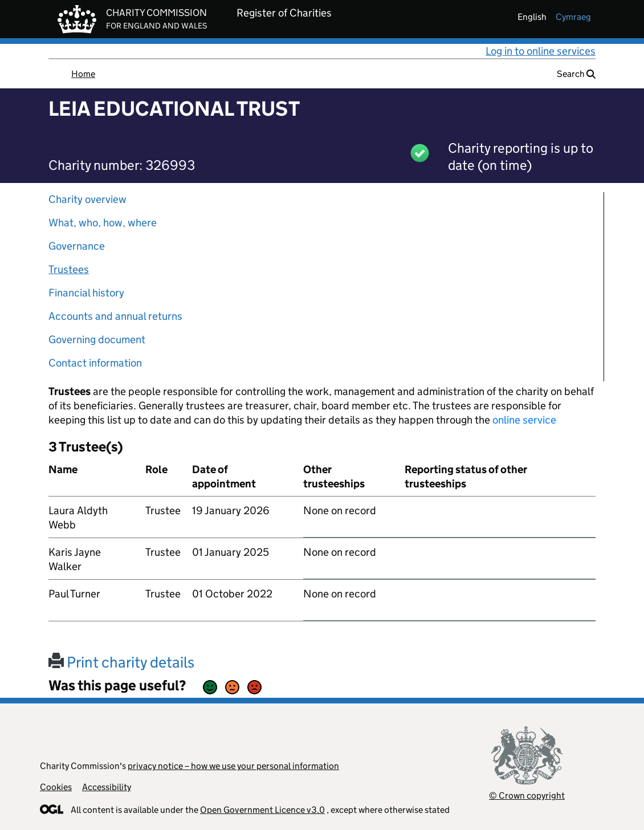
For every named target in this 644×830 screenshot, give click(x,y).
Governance (77, 246)
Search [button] (576, 74)
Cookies (56, 787)
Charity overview (87, 199)
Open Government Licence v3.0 (262, 810)
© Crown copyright (527, 796)
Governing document (97, 339)
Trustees (69, 269)
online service (524, 420)
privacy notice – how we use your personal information (233, 766)
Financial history (86, 293)
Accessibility (107, 787)
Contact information (95, 363)
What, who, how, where (103, 223)
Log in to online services (541, 51)
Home (83, 74)
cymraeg (573, 17)
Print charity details (121, 662)
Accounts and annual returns (115, 316)
